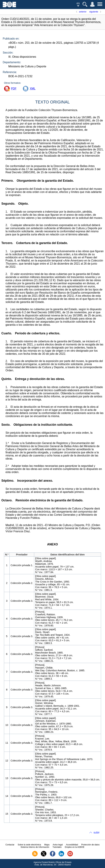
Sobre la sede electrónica (29, 845)
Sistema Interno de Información (35, 847)
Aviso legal (58, 845)
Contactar (10, 845)
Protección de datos (90, 845)
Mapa (47, 845)
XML (33, 89)
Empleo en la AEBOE (75, 847)
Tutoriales (57, 847)
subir (96, 833)
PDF (14, 89)
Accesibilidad (72, 845)
